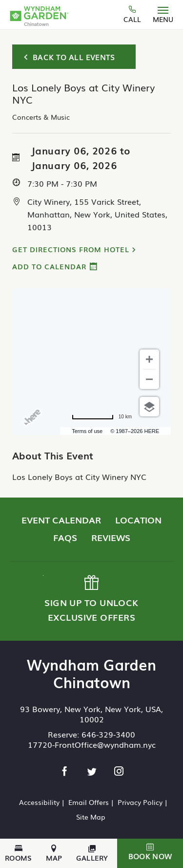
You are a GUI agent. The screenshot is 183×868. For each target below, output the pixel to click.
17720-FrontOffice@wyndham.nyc (92, 744)
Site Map (91, 817)
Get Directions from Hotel (71, 249)
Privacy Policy (140, 802)
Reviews (111, 537)
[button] (150, 853)
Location (138, 520)
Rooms (18, 853)
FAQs (65, 537)
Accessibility (39, 802)
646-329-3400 (108, 734)
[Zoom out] (149, 379)
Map (54, 853)
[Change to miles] (102, 417)
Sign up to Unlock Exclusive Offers (91, 599)
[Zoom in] (149, 359)
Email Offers (89, 802)
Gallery (92, 853)
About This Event (53, 455)
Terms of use (87, 431)
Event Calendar (61, 520)
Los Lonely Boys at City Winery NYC (79, 477)
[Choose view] (149, 407)
